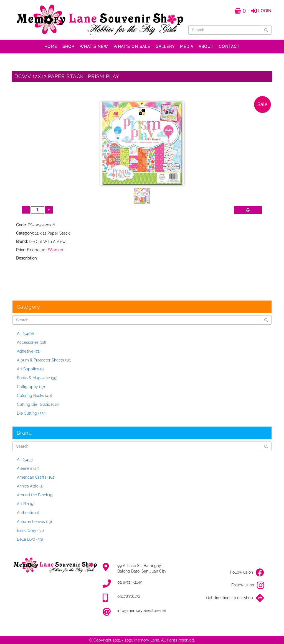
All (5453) (25, 460)
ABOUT (206, 47)
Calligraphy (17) (31, 387)
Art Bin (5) (26, 504)
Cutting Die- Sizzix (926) (38, 404)
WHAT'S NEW (94, 47)
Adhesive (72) (29, 351)
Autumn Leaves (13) (34, 522)
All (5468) (25, 333)
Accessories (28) (31, 342)
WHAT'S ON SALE (132, 47)
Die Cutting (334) (32, 413)
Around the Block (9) (35, 495)
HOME (51, 47)
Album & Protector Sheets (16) (44, 360)
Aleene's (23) (28, 468)
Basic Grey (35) (30, 530)
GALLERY (165, 47)
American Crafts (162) (36, 477)
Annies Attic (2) (30, 486)
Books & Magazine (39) (37, 378)
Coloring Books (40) (35, 396)
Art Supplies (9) (31, 369)
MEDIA (187, 47)
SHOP (68, 47)
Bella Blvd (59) (30, 539)
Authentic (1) (28, 513)
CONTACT (229, 47)
